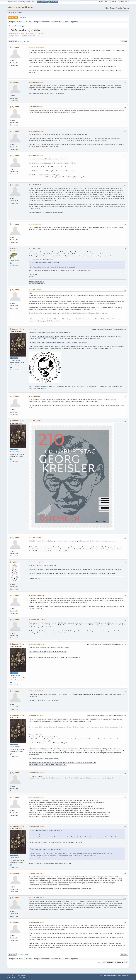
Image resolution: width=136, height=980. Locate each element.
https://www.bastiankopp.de (36, 282)
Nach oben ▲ (126, 976)
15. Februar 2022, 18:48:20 (36, 107)
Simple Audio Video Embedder (15, 978)
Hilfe (101, 976)
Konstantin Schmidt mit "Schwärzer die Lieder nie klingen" (47, 569)
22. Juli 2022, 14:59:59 (35, 538)
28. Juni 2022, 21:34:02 (35, 224)
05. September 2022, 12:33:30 (37, 562)
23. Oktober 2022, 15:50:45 (36, 691)
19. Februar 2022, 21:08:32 (36, 131)
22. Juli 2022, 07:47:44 (35, 329)
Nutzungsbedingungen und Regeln (112, 976)
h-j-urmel (16, 47)
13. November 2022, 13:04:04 (36, 773)
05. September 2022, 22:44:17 (37, 595)
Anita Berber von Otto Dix (50, 721)
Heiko (14, 562)
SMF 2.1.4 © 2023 (11, 976)
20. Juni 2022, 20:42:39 (35, 185)
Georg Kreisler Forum (20, 7)
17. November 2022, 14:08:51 (36, 797)
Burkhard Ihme (18, 329)
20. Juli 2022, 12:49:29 (35, 290)
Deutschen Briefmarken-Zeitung (47, 337)
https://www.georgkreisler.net (37, 284)
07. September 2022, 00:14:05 (37, 644)
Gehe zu (99, 962)
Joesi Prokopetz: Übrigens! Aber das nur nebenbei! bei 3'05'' (48, 652)
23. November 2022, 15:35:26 (36, 898)
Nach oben (12, 954)
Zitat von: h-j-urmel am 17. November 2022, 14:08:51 (47, 849)
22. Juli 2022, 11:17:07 (35, 396)
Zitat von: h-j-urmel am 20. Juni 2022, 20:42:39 (45, 263)
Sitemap (25, 978)
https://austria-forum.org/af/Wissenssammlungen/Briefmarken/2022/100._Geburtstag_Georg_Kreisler (58, 343)
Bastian (15, 249)
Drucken (124, 41)
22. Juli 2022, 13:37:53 (35, 421)
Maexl (59, 22)
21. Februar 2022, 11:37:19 (36, 156)
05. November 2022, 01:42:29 (36, 715)
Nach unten (13, 41)
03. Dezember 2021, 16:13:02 (36, 47)
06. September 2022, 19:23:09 (37, 620)
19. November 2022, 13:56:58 (36, 826)
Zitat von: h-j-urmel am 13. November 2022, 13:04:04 (47, 831)
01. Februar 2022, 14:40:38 (36, 82)
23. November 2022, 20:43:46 (36, 922)
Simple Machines (21, 976)
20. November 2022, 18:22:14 (36, 873)
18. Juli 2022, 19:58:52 (35, 248)
